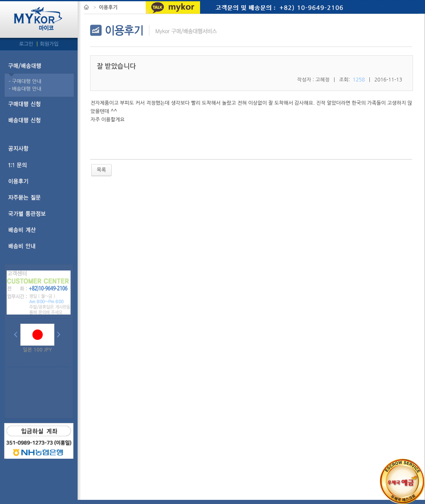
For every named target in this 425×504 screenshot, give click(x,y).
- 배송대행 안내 (25, 89)
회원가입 (49, 44)
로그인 (27, 44)
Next (61, 335)
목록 (101, 170)
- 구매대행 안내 (25, 81)
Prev (17, 335)
